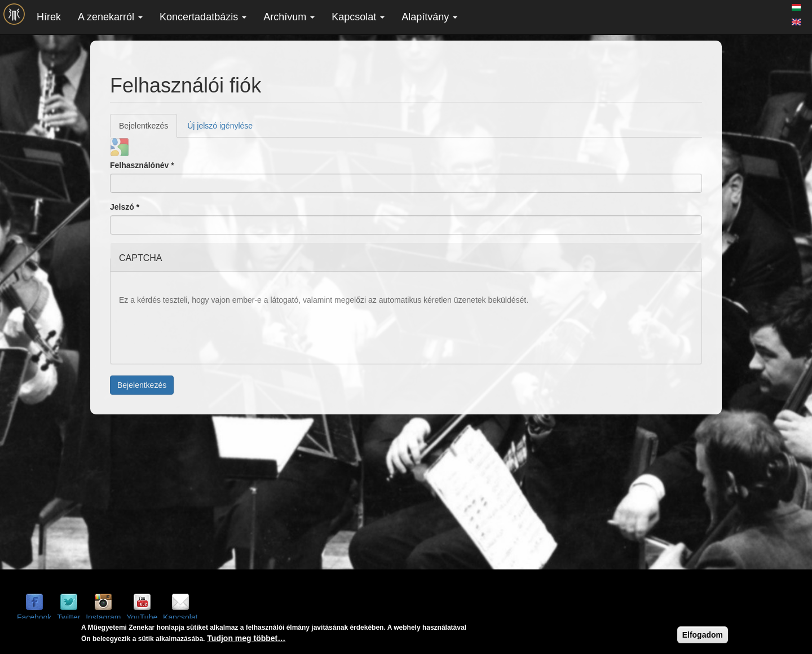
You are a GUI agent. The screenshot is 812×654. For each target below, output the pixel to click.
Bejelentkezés (148, 129)
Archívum (289, 17)
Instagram (103, 617)
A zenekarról (110, 17)
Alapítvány (429, 17)
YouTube (142, 617)
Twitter (69, 617)
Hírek (49, 17)
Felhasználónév (142, 165)
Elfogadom (703, 635)
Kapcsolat (358, 17)
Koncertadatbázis (203, 17)
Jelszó (125, 207)
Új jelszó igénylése (220, 126)
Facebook (34, 617)
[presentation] (205, 333)
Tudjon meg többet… (246, 638)
